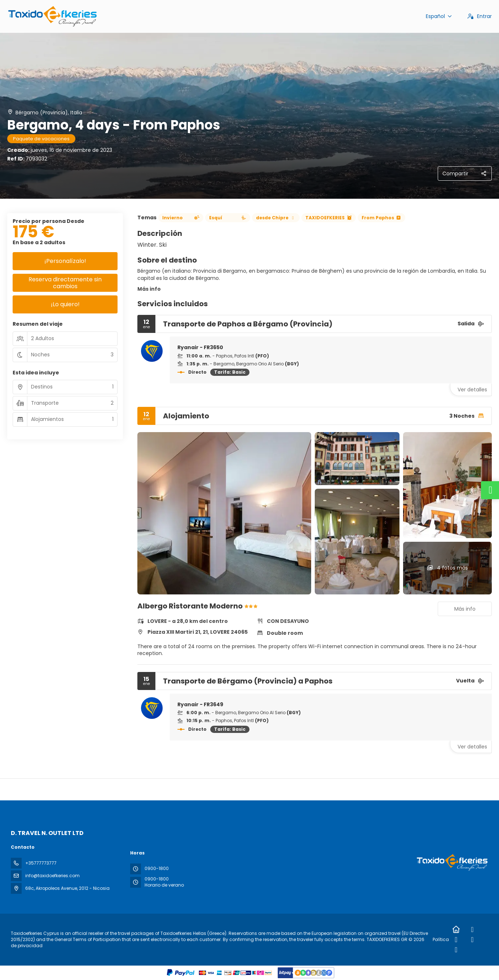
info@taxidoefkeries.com (52, 876)
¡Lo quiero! (65, 304)
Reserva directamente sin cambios (65, 283)
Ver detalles (472, 390)
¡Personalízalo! (65, 261)
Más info (149, 289)
